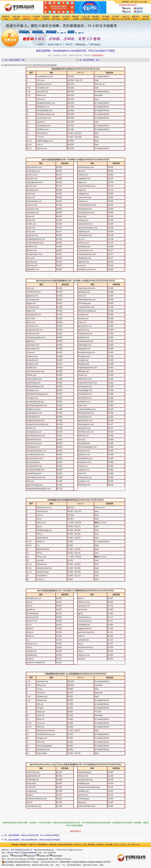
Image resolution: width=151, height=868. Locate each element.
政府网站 (86, 850)
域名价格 (53, 845)
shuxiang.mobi (42, 859)
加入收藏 (143, 2)
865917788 (42, 856)
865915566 (16, 856)
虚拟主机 (140, 5)
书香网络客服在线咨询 (128, 5)
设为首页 (134, 2)
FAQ (85, 845)
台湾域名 (100, 845)
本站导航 (109, 845)
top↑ (138, 845)
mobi (3, 156)
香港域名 (91, 845)
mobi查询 (98, 862)
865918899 (55, 856)
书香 (61, 862)
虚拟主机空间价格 (65, 845)
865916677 (29, 856)
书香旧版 (15, 845)
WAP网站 (67, 862)
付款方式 (32, 845)
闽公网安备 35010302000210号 (16, 862)
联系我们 (126, 2)
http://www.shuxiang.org (44, 850)
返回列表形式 (98, 55)
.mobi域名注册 (76, 862)
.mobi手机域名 (96, 850)
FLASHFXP (106, 862)
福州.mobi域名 (88, 862)
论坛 (116, 845)
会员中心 (78, 845)
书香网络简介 (43, 845)
